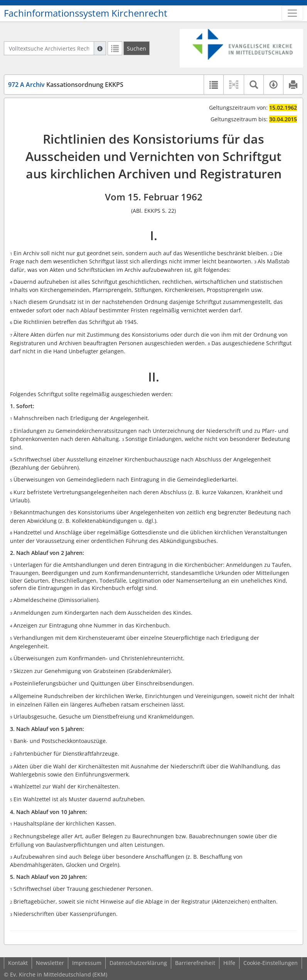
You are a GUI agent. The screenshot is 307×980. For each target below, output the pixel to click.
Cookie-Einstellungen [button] (271, 963)
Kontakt (18, 963)
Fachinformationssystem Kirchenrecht (86, 13)
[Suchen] (137, 48)
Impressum (87, 963)
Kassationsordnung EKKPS (66, 85)
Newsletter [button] (50, 963)
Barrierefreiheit (195, 963)
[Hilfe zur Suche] (100, 48)
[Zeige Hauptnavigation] (292, 13)
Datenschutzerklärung (138, 963)
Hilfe (229, 963)
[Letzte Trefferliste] (115, 48)
